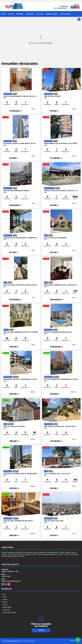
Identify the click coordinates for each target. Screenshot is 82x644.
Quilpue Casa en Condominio (55, 238)
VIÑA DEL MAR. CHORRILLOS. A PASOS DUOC (60, 427)
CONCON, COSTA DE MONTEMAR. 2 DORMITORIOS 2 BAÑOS (21, 238)
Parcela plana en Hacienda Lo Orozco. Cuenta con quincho (61, 191)
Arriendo (20, 14)
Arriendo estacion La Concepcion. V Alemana (21, 379)
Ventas (11, 14)
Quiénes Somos (52, 14)
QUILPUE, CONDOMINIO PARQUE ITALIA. (58, 332)
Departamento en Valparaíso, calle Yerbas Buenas (61, 144)
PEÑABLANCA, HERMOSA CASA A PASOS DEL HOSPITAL (61, 285)
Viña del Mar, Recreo (52, 96)
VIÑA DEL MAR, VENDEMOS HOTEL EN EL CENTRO (21, 332)
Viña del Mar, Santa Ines (54, 521)
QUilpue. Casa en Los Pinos (14, 427)
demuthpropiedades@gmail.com (11, 581)
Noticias (40, 14)
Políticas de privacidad (9, 612)
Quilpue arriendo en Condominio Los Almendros (61, 379)
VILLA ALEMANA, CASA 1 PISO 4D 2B (57, 474)
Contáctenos (65, 14)
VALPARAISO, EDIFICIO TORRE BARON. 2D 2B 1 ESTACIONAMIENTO (21, 144)
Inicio (3, 14)
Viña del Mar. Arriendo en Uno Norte (18, 521)
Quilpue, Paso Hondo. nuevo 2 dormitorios (20, 474)
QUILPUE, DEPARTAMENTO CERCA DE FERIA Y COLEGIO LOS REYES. (21, 96)
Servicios (30, 14)
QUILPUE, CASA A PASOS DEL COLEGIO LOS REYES (21, 285)
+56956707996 (61, 8)
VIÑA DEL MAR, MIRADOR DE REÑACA (16, 191)
